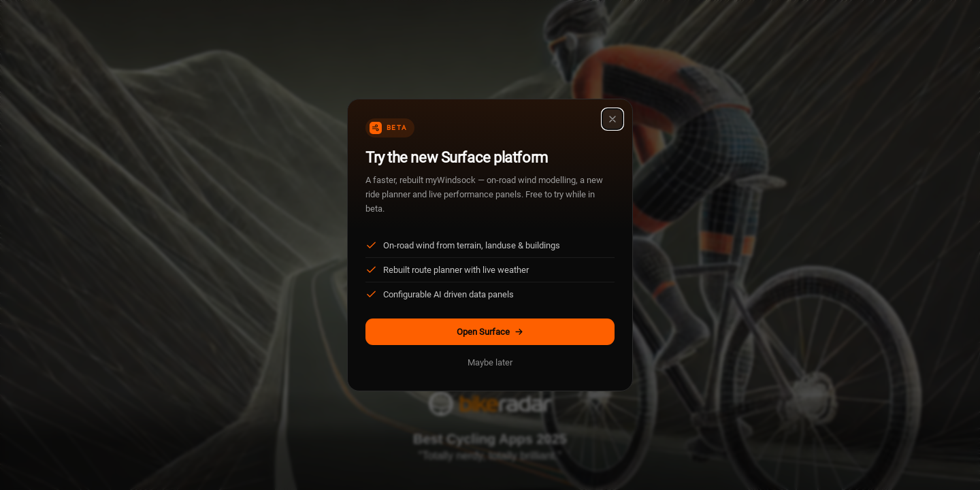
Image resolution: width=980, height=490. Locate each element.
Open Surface (490, 332)
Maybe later (490, 362)
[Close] (612, 119)
